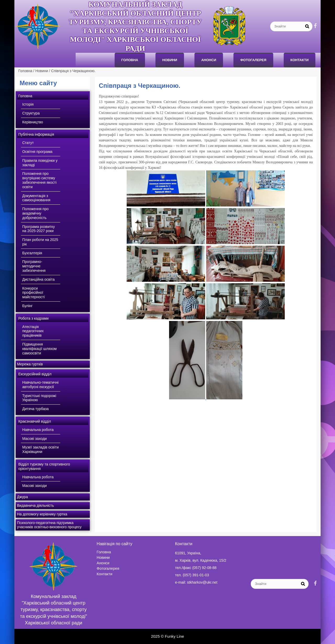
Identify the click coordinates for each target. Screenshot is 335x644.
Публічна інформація (36, 134)
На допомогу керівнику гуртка (42, 514)
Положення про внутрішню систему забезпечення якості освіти (39, 180)
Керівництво (33, 122)
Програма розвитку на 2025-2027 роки (38, 229)
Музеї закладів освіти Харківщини (40, 449)
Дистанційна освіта (38, 279)
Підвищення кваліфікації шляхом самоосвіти (39, 349)
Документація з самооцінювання (36, 198)
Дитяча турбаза (35, 409)
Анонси (103, 563)
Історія (28, 104)
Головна (130, 60)
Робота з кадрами (33, 318)
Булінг (27, 306)
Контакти (300, 60)
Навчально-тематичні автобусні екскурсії (40, 385)
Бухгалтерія (32, 253)
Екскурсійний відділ (35, 374)
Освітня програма (37, 152)
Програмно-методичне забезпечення (34, 266)
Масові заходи (35, 439)
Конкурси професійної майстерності (33, 293)
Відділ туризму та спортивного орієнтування (44, 466)
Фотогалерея (253, 60)
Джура (22, 497)
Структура (31, 113)
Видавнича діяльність (35, 505)
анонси (209, 60)
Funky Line (174, 636)
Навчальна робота (38, 430)
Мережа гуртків (30, 364)
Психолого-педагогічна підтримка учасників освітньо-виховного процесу (49, 525)
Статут (28, 143)
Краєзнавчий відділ (35, 421)
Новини (170, 60)
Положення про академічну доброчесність (35, 213)
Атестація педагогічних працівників (33, 331)
